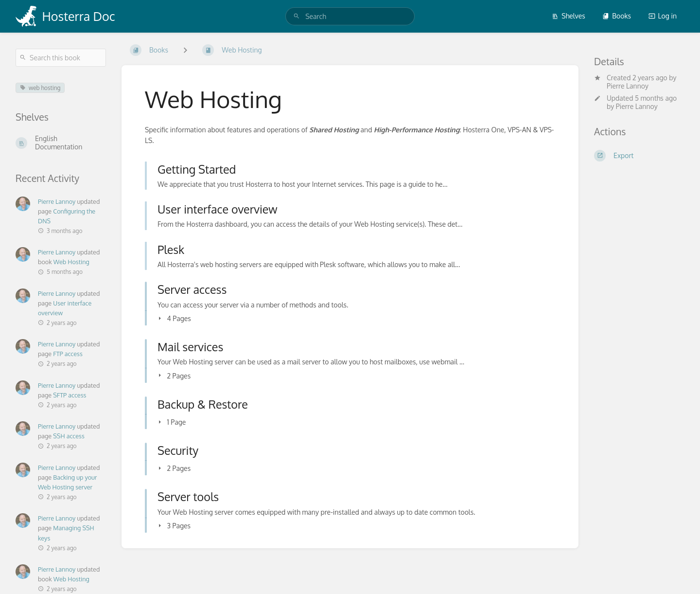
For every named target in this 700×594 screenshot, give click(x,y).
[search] (350, 16)
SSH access (69, 436)
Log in (663, 16)
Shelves (569, 16)
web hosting (40, 88)
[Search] (297, 16)
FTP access (68, 354)
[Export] (639, 156)
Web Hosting (71, 262)
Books (617, 16)
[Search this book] (61, 58)
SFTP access (70, 395)
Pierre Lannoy (628, 86)
